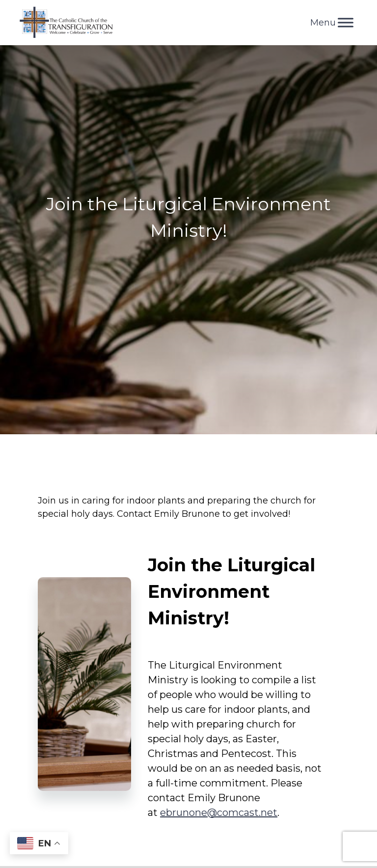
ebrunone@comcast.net (219, 812)
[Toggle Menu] (346, 22)
